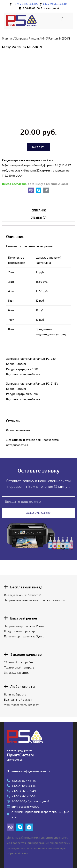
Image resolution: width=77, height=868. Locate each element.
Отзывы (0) (38, 218)
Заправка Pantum (27, 38)
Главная (7, 38)
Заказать (39, 147)
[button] (63, 19)
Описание (39, 210)
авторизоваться (17, 445)
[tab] (38, 211)
